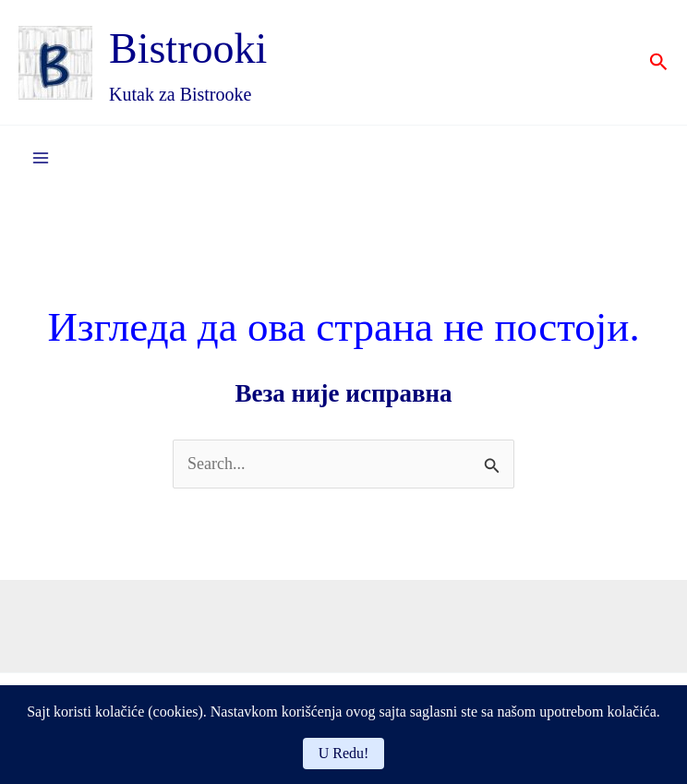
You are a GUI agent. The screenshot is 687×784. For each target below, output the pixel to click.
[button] (659, 63)
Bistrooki (188, 48)
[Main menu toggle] (40, 158)
